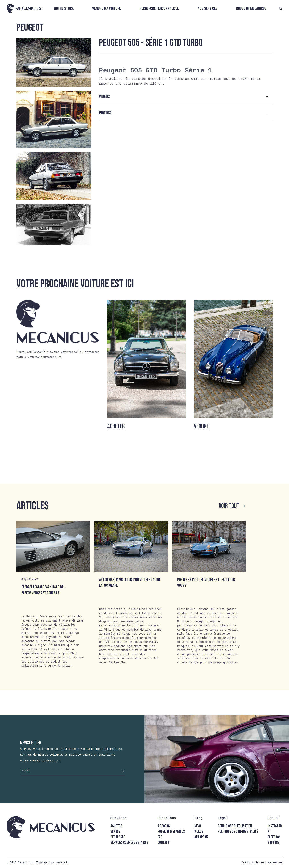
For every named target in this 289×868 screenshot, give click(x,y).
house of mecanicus (171, 832)
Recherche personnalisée (159, 9)
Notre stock (64, 9)
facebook (274, 837)
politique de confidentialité (238, 832)
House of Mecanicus (251, 9)
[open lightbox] (54, 62)
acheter (116, 826)
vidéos (199, 832)
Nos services (208, 9)
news (198, 826)
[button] (186, 97)
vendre (115, 832)
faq (160, 837)
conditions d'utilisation (235, 826)
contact (164, 843)
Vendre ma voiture (107, 9)
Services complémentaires (129, 843)
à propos (164, 826)
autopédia (201, 837)
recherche (118, 837)
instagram (275, 826)
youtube (274, 843)
